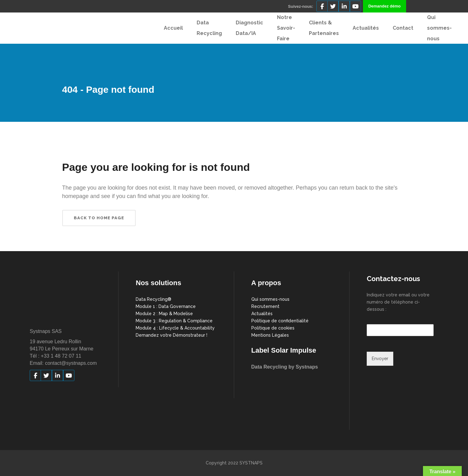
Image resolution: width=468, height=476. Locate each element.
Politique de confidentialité (280, 321)
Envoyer (380, 359)
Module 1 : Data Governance (166, 306)
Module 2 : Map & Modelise (164, 314)
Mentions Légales (270, 335)
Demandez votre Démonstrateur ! (171, 335)
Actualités (262, 314)
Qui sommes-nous (270, 299)
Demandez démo (384, 6)
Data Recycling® (153, 299)
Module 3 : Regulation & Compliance (174, 321)
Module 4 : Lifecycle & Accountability (175, 328)
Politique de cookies (273, 328)
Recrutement (265, 306)
